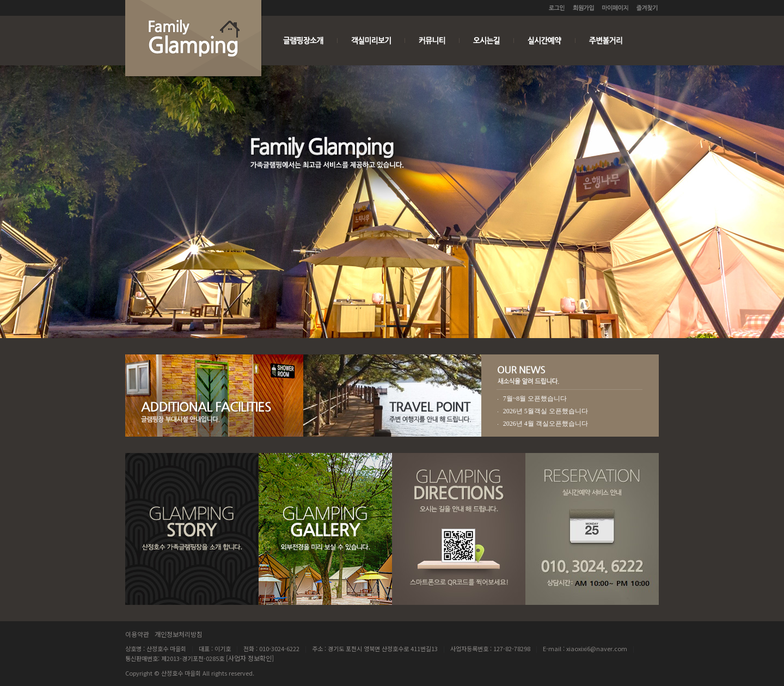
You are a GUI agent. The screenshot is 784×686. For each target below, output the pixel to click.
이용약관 (137, 634)
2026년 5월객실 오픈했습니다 (546, 411)
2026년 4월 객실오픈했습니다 (546, 424)
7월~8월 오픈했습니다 (535, 399)
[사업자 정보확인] (250, 658)
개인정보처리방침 (179, 634)
